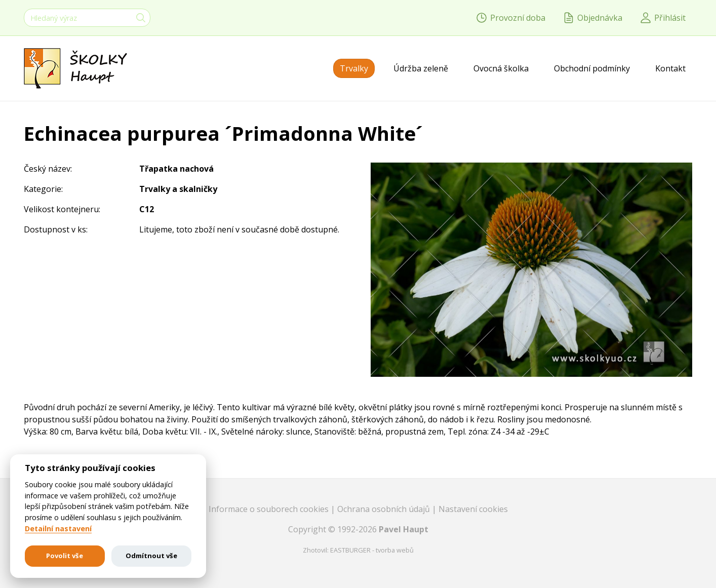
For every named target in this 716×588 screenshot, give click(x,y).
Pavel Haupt (404, 529)
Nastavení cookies (473, 509)
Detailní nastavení (58, 529)
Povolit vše (65, 556)
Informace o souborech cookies (270, 509)
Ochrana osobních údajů (385, 509)
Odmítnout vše (151, 556)
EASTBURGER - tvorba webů (372, 550)
